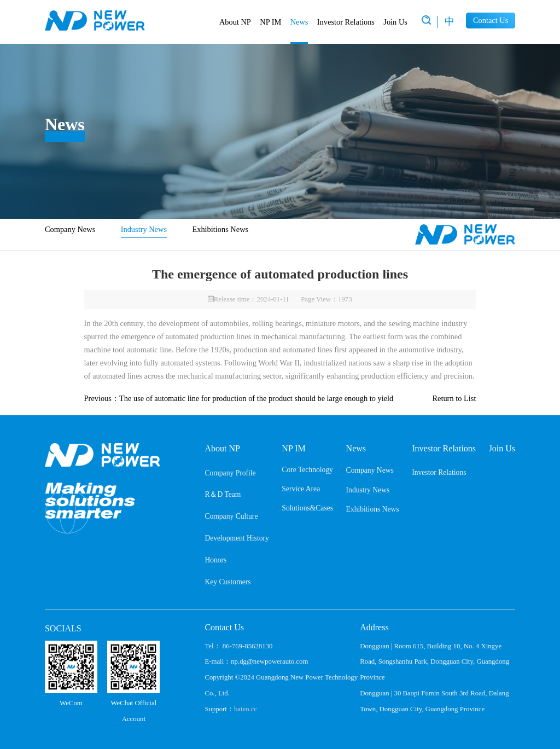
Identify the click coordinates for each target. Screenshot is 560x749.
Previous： (239, 398)
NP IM (270, 22)
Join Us (395, 22)
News (299, 22)
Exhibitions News (220, 229)
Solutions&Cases (307, 508)
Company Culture (231, 516)
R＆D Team (223, 494)
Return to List (454, 398)
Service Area (301, 489)
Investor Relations (346, 22)
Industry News (144, 229)
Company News (70, 229)
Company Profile (230, 473)
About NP (235, 22)
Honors (215, 560)
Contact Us (491, 20)
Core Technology (307, 470)
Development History (237, 538)
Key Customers (227, 582)
